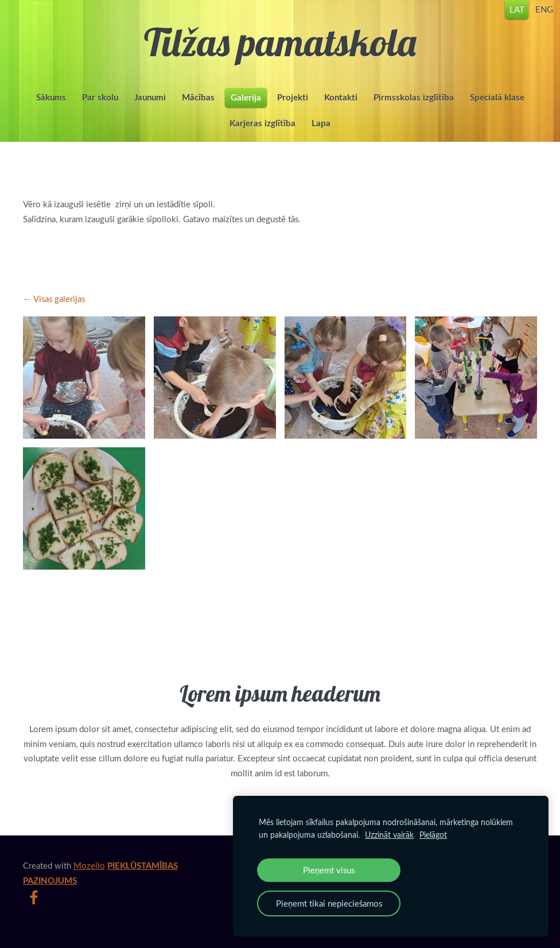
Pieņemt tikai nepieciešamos (329, 903)
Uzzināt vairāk (389, 835)
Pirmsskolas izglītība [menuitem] (414, 106)
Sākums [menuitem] (51, 106)
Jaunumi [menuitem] (150, 106)
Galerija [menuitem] (246, 106)
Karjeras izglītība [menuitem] (262, 132)
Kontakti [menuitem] (341, 106)
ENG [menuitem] (524, 17)
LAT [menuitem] (497, 17)
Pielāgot (433, 835)
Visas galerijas (59, 316)
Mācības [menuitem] (198, 106)
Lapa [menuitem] (321, 132)
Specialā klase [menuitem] (497, 106)
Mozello (89, 883)
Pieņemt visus (329, 870)
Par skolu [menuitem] (100, 106)
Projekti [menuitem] (293, 106)
